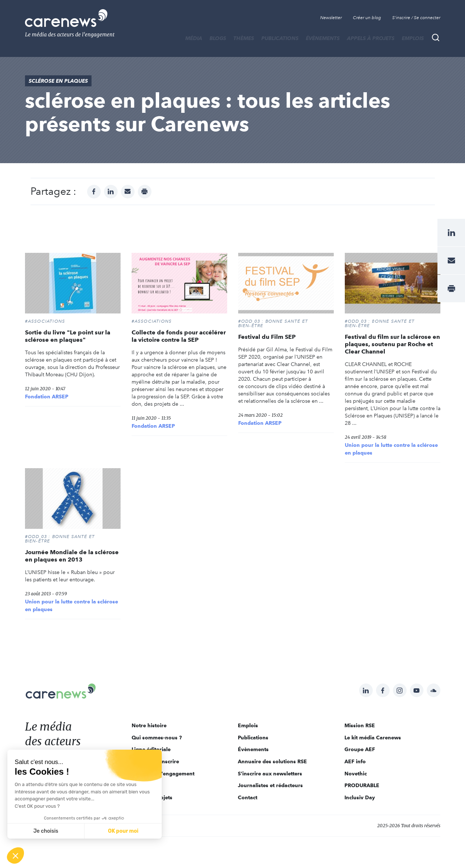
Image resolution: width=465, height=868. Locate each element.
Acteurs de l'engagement (163, 774)
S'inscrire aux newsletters (270, 774)
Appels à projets (371, 38)
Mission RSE (360, 725)
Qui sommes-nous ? (157, 738)
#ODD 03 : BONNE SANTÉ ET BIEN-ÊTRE (273, 323)
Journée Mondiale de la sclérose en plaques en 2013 (72, 556)
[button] (15, 856)
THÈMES (244, 38)
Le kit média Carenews (373, 738)
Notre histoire (149, 725)
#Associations (45, 321)
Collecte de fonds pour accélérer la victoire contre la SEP (179, 336)
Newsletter (331, 18)
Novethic (356, 774)
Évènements (323, 38)
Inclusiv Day (360, 797)
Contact (248, 797)
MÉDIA (194, 38)
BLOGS (218, 38)
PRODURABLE (362, 785)
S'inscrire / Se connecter (416, 18)
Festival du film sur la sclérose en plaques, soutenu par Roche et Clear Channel (392, 344)
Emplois (413, 38)
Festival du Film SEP (267, 337)
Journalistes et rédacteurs (270, 785)
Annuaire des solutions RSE (272, 761)
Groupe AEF (360, 749)
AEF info (355, 761)
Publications (280, 38)
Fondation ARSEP (47, 397)
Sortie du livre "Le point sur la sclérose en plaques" (68, 336)
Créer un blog (367, 18)
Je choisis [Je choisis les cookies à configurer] (46, 831)
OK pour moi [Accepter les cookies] (123, 831)
